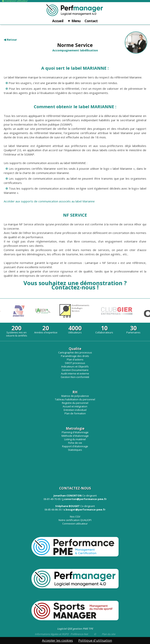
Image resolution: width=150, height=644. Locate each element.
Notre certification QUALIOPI (75, 520)
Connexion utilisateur (75, 524)
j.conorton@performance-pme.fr (85, 499)
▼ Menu (74, 21)
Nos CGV (75, 517)
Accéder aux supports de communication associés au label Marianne (49, 201)
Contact (91, 21)
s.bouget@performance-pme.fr (84, 510)
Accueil (58, 21)
